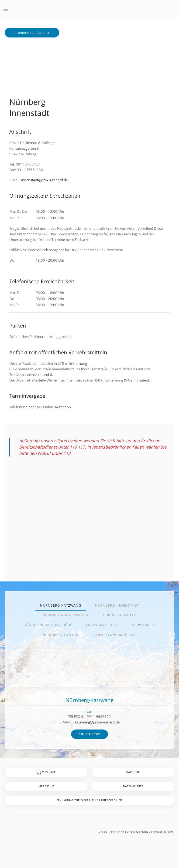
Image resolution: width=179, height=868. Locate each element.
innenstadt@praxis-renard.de (45, 180)
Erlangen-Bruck (102, 625)
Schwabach (143, 625)
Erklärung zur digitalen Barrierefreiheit (89, 800)
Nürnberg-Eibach (120, 615)
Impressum (46, 786)
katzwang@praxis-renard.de (97, 722)
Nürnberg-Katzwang (61, 605)
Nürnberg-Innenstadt (117, 605)
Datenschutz (133, 786)
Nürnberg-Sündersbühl (48, 625)
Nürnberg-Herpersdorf (66, 615)
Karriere (133, 772)
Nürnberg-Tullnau (61, 635)
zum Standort (89, 734)
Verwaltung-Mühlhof (115, 635)
